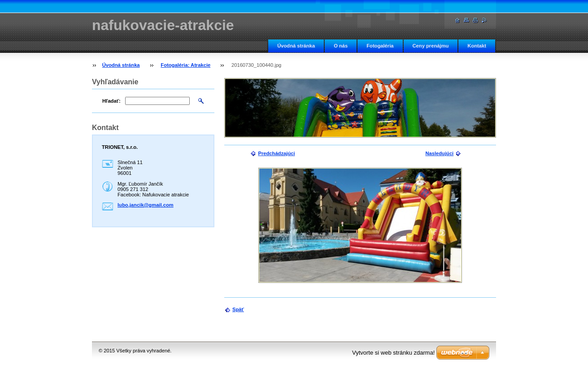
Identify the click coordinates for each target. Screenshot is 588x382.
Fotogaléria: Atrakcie (185, 65)
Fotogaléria (380, 46)
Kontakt (477, 46)
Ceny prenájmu (431, 46)
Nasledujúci (439, 153)
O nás (341, 46)
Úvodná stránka (296, 46)
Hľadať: (111, 101)
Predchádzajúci (276, 153)
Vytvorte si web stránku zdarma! (393, 353)
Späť (238, 309)
